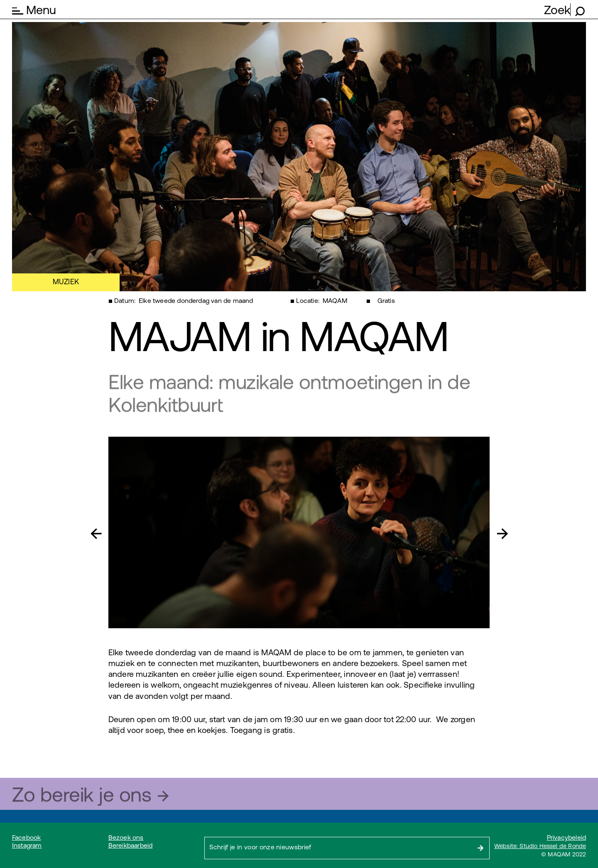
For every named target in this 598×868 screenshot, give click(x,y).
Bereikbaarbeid (131, 846)
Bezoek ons (126, 838)
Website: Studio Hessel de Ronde (540, 846)
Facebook (27, 838)
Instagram (27, 846)
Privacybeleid (566, 838)
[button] (102, 532)
